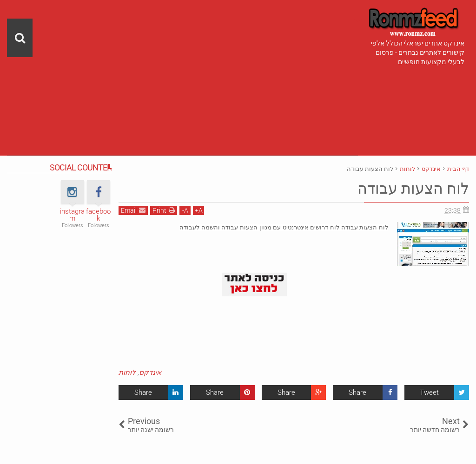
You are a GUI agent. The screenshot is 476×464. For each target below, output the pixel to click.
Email (133, 210)
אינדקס (150, 373)
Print (164, 210)
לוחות (127, 373)
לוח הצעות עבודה (413, 189)
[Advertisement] (182, 65)
